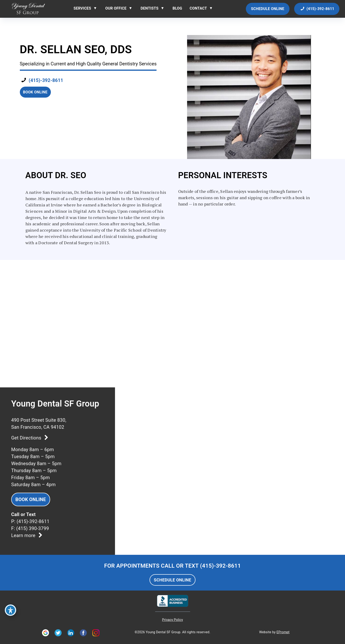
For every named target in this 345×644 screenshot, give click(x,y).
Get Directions (31, 438)
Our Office (116, 8)
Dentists (150, 8)
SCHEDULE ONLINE (172, 580)
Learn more (28, 535)
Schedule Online (268, 9)
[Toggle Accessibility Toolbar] (10, 610)
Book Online (35, 92)
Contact (198, 8)
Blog (177, 8)
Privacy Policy (173, 620)
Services (82, 8)
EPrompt (283, 632)
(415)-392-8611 (317, 9)
